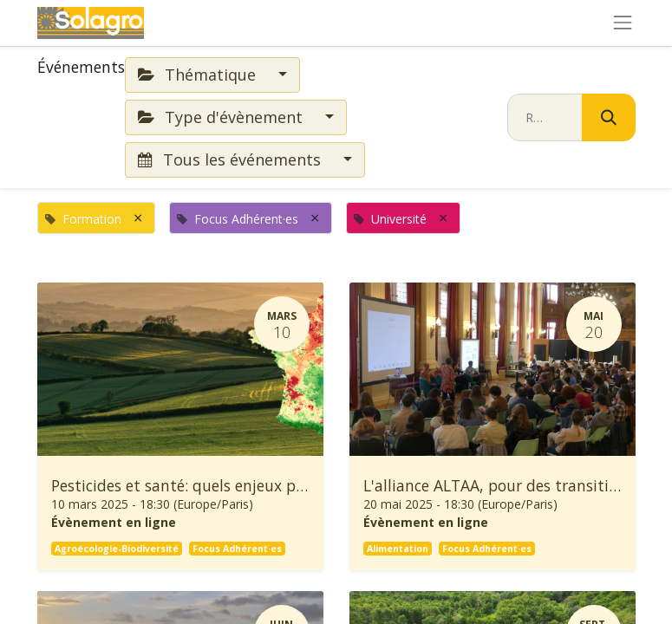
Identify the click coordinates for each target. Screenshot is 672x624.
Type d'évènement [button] (222, 117)
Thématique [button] (199, 75)
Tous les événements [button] (232, 159)
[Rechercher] (609, 117)
